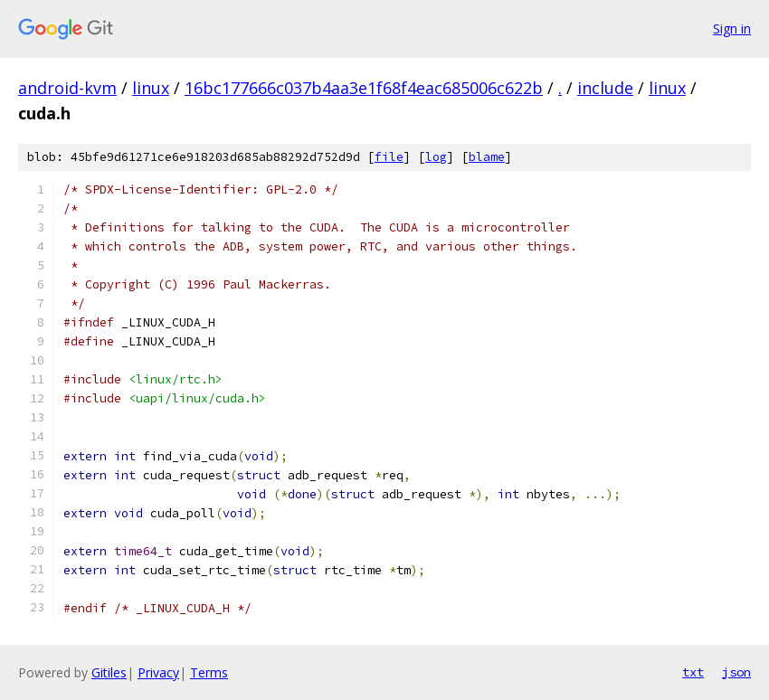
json (736, 672)
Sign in (732, 28)
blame (487, 157)
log (436, 157)
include (605, 88)
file (389, 157)
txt (693, 672)
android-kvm (67, 88)
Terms (209, 672)
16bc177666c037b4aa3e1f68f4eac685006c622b (364, 88)
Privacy (158, 672)
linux (151, 88)
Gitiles (109, 672)
